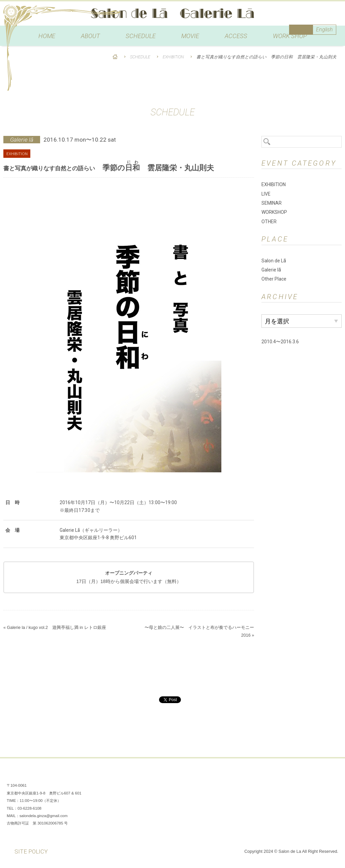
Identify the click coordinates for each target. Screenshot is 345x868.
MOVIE (190, 36)
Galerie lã (271, 270)
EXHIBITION (173, 57)
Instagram (311, 775)
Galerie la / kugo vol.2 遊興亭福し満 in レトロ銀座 (56, 628)
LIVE (266, 194)
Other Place (274, 279)
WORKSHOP (274, 212)
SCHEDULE (141, 36)
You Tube (332, 775)
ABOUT (90, 36)
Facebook (291, 775)
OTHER (269, 222)
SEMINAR (272, 203)
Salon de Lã (172, 14)
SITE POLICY (31, 851)
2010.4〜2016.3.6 (280, 342)
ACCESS (236, 36)
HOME (47, 36)
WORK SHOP (290, 36)
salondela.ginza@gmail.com (44, 816)
